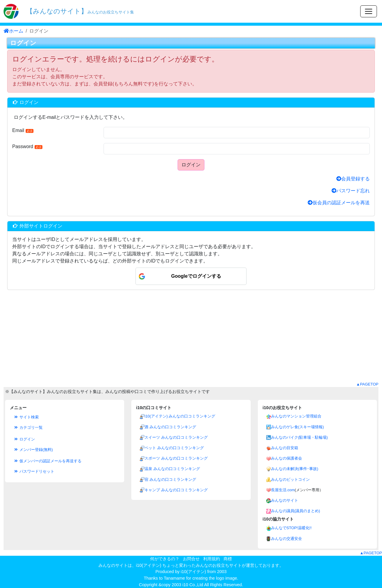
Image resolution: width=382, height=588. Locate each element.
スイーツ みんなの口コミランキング (176, 437)
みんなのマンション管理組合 (296, 416)
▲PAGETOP (367, 384)
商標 (228, 559)
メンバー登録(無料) (33, 450)
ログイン (191, 165)
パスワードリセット (34, 471)
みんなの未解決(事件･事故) (295, 469)
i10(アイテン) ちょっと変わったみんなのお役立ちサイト (189, 565)
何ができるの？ (165, 559)
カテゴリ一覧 (28, 427)
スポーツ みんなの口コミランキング (176, 458)
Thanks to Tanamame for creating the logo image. (191, 578)
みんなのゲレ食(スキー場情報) (298, 427)
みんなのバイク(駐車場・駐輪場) (299, 437)
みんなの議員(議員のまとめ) (296, 511)
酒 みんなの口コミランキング (170, 427)
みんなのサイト (285, 500)
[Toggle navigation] (369, 11)
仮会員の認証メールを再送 (339, 203)
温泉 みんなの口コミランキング (172, 469)
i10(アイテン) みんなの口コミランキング (180, 416)
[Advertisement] (191, 340)
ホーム (13, 31)
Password (27, 146)
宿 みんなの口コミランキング (170, 479)
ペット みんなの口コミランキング (174, 448)
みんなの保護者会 (286, 458)
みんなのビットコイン (290, 479)
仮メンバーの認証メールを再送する (47, 461)
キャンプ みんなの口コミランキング (176, 490)
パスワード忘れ (351, 191)
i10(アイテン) (194, 572)
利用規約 (212, 559)
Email (23, 130)
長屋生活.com (283, 490)
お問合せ (191, 559)
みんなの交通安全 (286, 539)
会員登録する (353, 179)
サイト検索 (26, 417)
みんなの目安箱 (285, 448)
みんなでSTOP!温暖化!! (291, 528)
